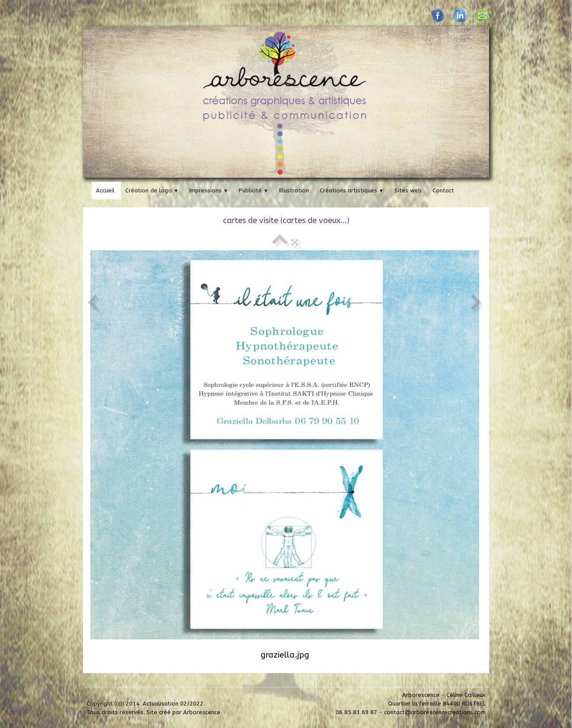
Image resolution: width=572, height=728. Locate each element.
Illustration (294, 190)
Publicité (254, 190)
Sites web (408, 190)
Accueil (105, 190)
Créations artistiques (352, 190)
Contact (443, 190)
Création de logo (152, 190)
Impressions (209, 190)
